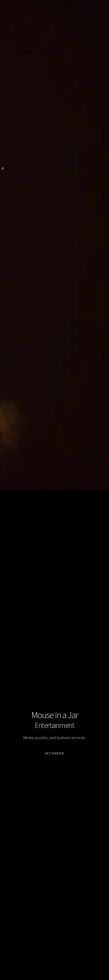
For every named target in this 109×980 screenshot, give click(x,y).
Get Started (54, 753)
